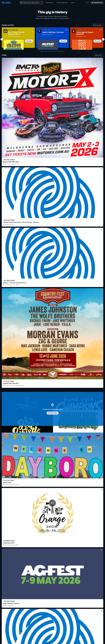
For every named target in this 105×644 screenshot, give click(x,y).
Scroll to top (52, 635)
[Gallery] (52, 39)
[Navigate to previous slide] (2, 39)
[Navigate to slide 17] (60, 51)
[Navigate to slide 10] (52, 51)
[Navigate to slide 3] (44, 51)
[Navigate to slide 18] (61, 51)
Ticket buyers (50, 3)
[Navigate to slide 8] (50, 51)
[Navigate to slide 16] (59, 51)
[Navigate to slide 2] (43, 51)
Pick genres (52, 417)
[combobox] (31, 3)
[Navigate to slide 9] (51, 51)
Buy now (29, 41)
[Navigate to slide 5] (46, 51)
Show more (98, 55)
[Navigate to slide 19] (62, 51)
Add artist (52, 181)
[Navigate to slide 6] (47, 51)
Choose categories (52, 321)
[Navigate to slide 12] (54, 51)
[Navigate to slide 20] (64, 51)
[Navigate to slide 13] (55, 51)
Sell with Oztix (97, 3)
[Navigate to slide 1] (41, 51)
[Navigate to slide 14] (57, 51)
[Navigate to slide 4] (45, 51)
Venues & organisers (62, 3)
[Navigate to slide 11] (53, 51)
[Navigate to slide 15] (58, 51)
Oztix (73, 3)
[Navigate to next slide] (103, 39)
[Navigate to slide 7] (48, 51)
